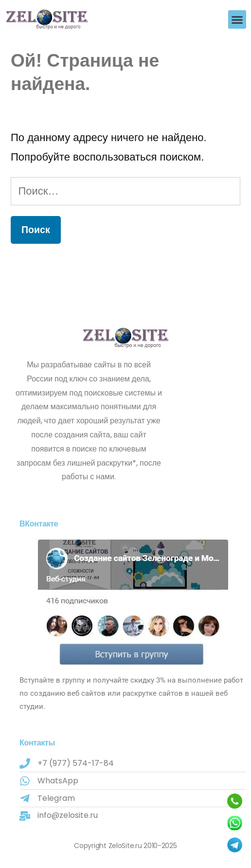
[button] (237, 19)
